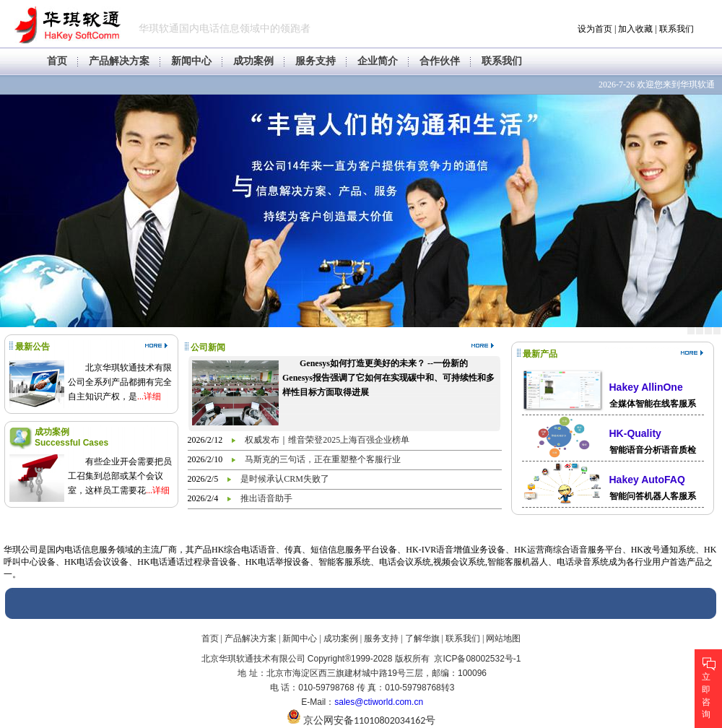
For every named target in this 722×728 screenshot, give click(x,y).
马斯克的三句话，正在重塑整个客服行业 (323, 459)
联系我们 (677, 29)
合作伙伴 (440, 61)
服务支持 (316, 61)
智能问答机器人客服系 (653, 496)
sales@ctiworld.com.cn (379, 702)
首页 (57, 61)
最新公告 (32, 347)
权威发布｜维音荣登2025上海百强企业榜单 (327, 440)
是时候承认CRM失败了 (285, 479)
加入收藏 (635, 29)
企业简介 (378, 61)
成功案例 (253, 61)
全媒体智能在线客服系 (653, 404)
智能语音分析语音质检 (653, 450)
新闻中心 (191, 61)
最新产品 (540, 354)
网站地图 (503, 638)
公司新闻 (208, 347)
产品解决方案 (119, 61)
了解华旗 (422, 638)
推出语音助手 (266, 498)
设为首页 (595, 29)
